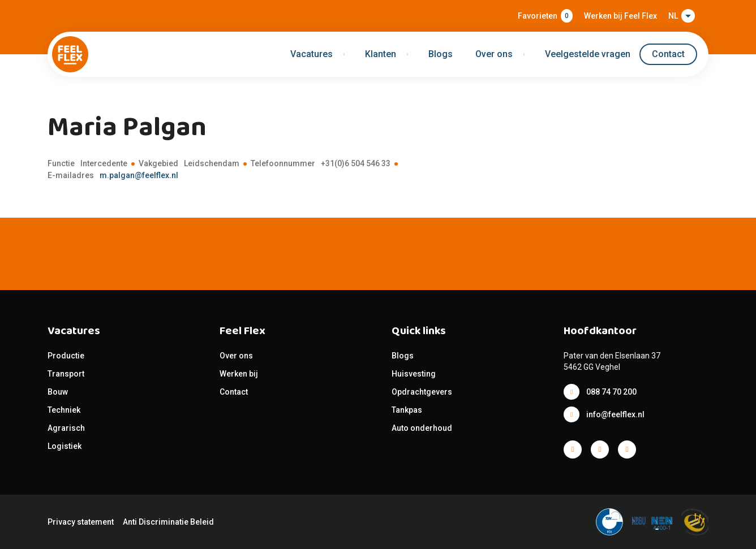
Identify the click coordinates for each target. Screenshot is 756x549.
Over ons (236, 356)
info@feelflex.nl (615, 414)
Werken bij (239, 374)
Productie (66, 356)
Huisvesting (414, 374)
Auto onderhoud (422, 428)
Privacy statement (81, 522)
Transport (66, 374)
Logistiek (65, 446)
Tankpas (407, 410)
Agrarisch (66, 428)
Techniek (64, 410)
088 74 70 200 (611, 392)
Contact (668, 54)
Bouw (58, 392)
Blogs (441, 54)
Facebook (573, 449)
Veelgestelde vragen (588, 54)
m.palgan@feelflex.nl (139, 175)
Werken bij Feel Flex (620, 16)
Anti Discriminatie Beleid (168, 522)
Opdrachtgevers (422, 392)
